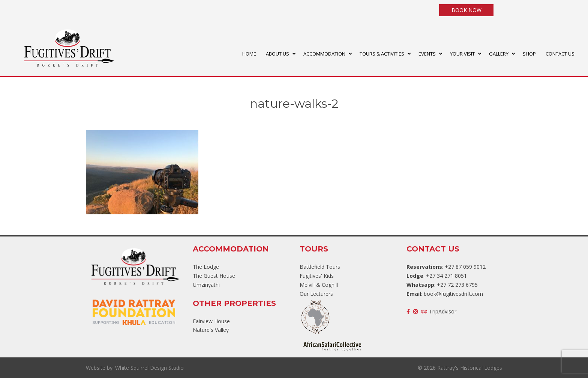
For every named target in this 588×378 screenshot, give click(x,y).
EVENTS (427, 54)
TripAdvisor (439, 311)
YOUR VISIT (462, 54)
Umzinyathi (206, 285)
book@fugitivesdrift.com (453, 294)
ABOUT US (277, 54)
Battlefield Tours (320, 267)
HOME (249, 54)
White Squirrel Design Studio (149, 368)
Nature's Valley (211, 330)
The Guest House (214, 276)
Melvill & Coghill (319, 285)
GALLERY (499, 54)
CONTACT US (560, 54)
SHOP (529, 54)
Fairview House (211, 321)
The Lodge (206, 267)
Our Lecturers (316, 294)
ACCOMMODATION (324, 54)
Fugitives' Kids (317, 276)
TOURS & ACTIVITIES (382, 54)
